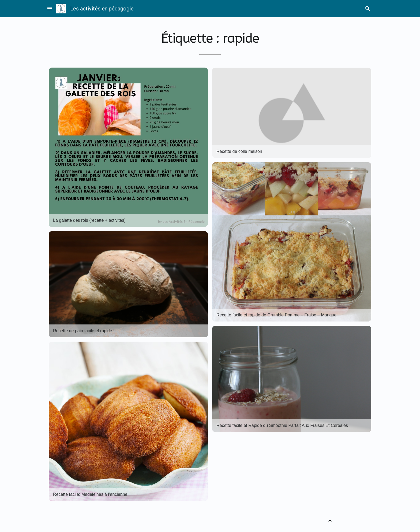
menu (50, 9)
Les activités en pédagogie (102, 9)
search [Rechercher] (368, 9)
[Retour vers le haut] (330, 521)
